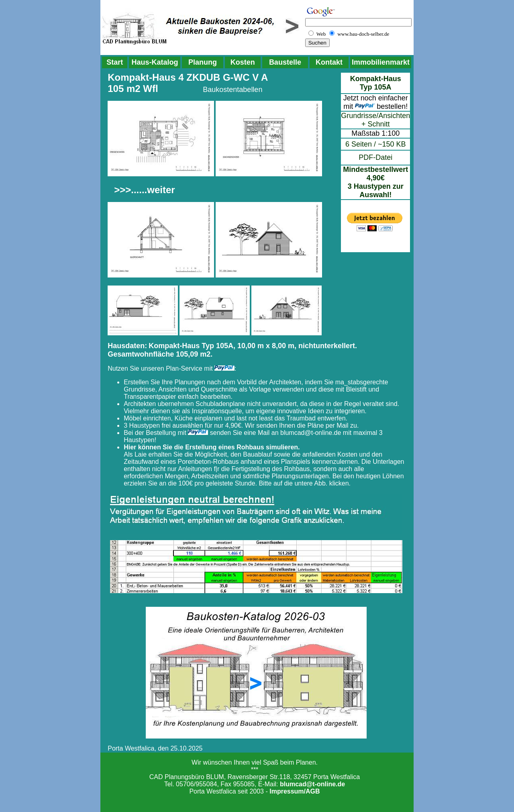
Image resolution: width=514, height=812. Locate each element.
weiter (161, 190)
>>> (122, 190)
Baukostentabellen (233, 90)
